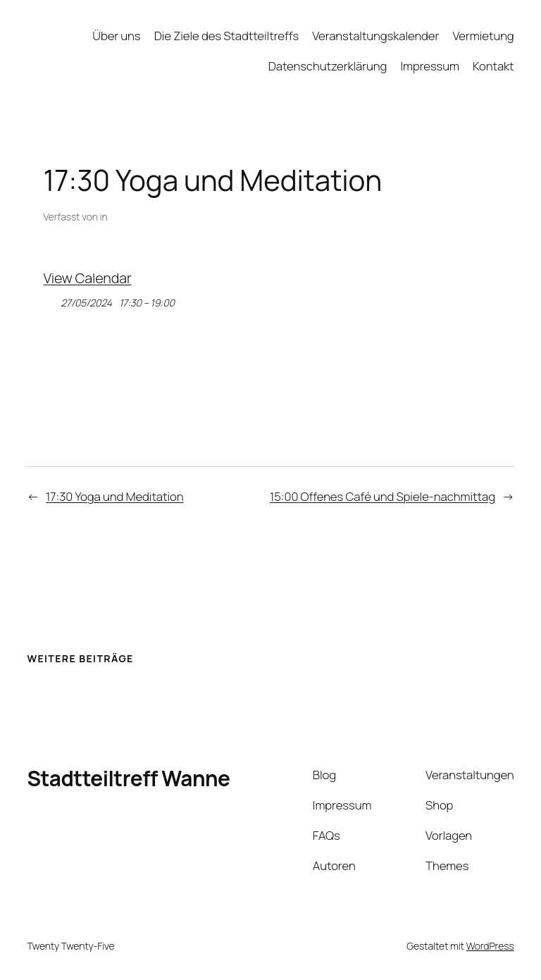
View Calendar (88, 278)
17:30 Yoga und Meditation (114, 496)
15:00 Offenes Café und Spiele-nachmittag (383, 496)
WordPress (490, 946)
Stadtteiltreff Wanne (128, 778)
